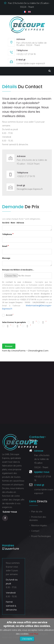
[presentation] (24, 336)
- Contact (34, 531)
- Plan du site (36, 512)
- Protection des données (38, 519)
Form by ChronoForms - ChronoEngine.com (25, 351)
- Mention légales (38, 526)
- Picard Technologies (40, 536)
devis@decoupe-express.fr (30, 189)
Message (6, 258)
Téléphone (7, 234)
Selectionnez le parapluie (14, 322)
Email (5, 246)
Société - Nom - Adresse (13, 223)
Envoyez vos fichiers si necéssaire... (18, 270)
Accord (9, 315)
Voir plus (34, 634)
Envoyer (9, 346)
